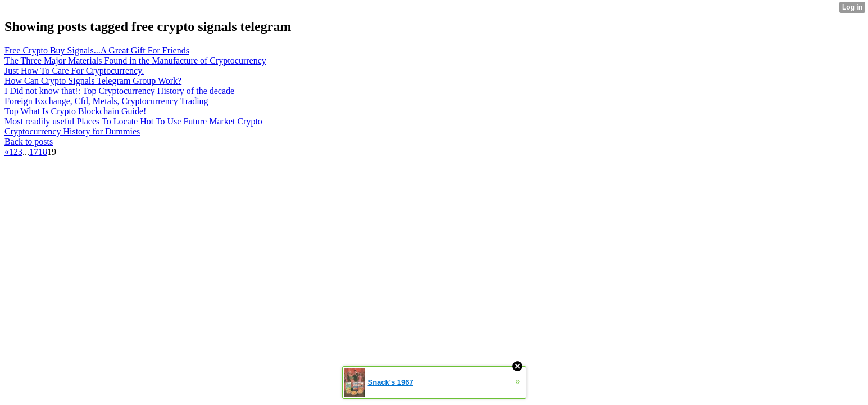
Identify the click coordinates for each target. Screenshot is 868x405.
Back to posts (29, 141)
